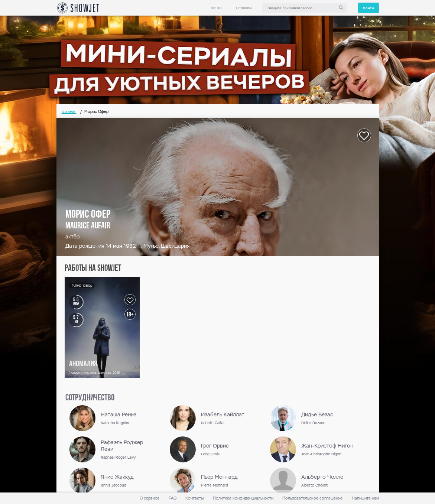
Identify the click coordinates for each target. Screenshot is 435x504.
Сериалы (244, 8)
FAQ (173, 498)
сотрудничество (90, 398)
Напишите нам (365, 498)
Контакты (194, 498)
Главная (69, 112)
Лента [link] (216, 8)
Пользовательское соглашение (312, 498)
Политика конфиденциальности (243, 498)
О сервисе (150, 498)
